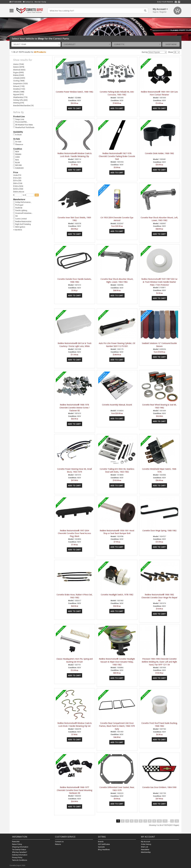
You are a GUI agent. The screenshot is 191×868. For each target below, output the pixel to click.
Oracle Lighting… (21, 210)
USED (17, 157)
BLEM (17, 162)
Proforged (18, 205)
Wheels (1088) (19, 92)
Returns (58, 844)
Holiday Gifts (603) (20, 100)
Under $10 (17, 175)
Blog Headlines (104, 850)
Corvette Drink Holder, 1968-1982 (159, 153)
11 (165, 821)
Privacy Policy (17, 857)
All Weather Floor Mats (23, 125)
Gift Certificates (104, 844)
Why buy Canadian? (20, 852)
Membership (146, 852)
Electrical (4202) (19, 70)
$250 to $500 (18, 189)
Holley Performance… (22, 202)
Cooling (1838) (19, 81)
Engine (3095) (19, 73)
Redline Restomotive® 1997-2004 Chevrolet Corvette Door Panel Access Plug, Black (74, 533)
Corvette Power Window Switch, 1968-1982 (74, 92)
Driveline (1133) (19, 89)
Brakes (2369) (19, 75)
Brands (101, 842)
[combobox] (36, 44)
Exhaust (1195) (19, 86)
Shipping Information (20, 847)
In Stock (17, 134)
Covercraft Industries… (23, 213)
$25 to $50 (17, 181)
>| (177, 821)
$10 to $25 (17, 178)
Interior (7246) (19, 64)
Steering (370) (19, 103)
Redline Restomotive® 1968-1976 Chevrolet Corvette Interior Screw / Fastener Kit (74, 408)
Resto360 (16, 842)
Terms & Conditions (20, 860)
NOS (16, 160)
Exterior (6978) (19, 67)
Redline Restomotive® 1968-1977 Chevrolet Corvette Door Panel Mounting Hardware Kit (75, 790)
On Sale (17, 142)
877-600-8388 (16, 2)
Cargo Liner (19, 119)
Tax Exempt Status (19, 850)
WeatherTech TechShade (24, 127)
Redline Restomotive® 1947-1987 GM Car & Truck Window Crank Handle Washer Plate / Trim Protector (159, 282)
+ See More (18, 230)
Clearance (18, 144)
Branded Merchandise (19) (23, 105)
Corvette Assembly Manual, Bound (117, 405)
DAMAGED (19, 168)
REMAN (17, 154)
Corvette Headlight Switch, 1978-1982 (117, 595)
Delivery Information (20, 855)
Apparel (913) (19, 94)
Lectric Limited (20, 219)
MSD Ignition (19, 227)
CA (15, 216)
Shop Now (171, 44)
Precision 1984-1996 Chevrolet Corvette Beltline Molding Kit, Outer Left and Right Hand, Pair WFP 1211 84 (159, 662)
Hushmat (18, 208)
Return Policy (17, 844)
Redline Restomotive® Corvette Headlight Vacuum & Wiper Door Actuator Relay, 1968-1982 (117, 662)
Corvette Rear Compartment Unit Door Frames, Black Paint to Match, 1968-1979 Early (117, 726)
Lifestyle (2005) (19, 78)
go (37, 195)
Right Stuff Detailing (22, 224)
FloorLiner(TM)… (21, 122)
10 (159, 821)
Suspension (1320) (20, 84)
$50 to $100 (18, 183)
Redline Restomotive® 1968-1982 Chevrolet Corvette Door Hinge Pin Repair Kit (159, 597)
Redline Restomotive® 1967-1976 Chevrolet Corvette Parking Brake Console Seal (117, 156)
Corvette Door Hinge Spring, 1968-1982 (159, 530)
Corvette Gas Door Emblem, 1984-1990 (159, 787)
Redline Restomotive (22, 221)
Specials (101, 847)
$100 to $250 (18, 186)
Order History (146, 844)
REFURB (17, 165)
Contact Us (28, 2)
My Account (146, 842)
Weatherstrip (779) (20, 97)
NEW (16, 151)
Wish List (145, 847)
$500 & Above (19, 192)
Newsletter (145, 850)
